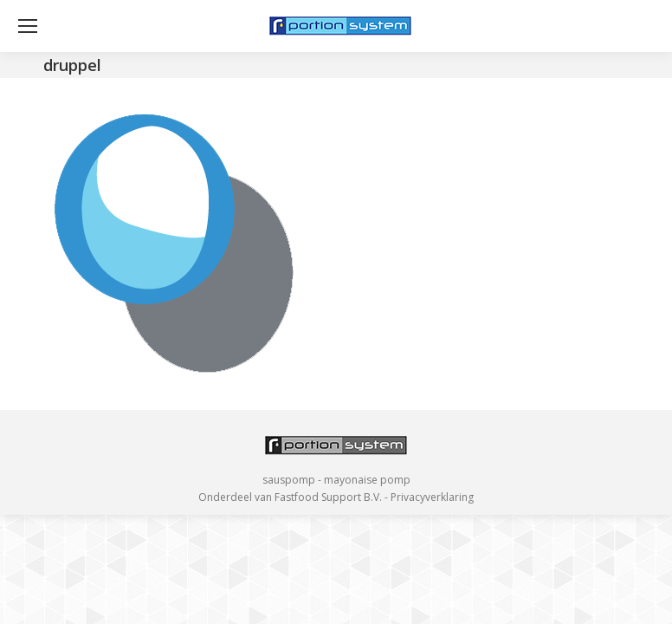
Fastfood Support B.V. (328, 497)
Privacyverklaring (432, 497)
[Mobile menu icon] (28, 26)
